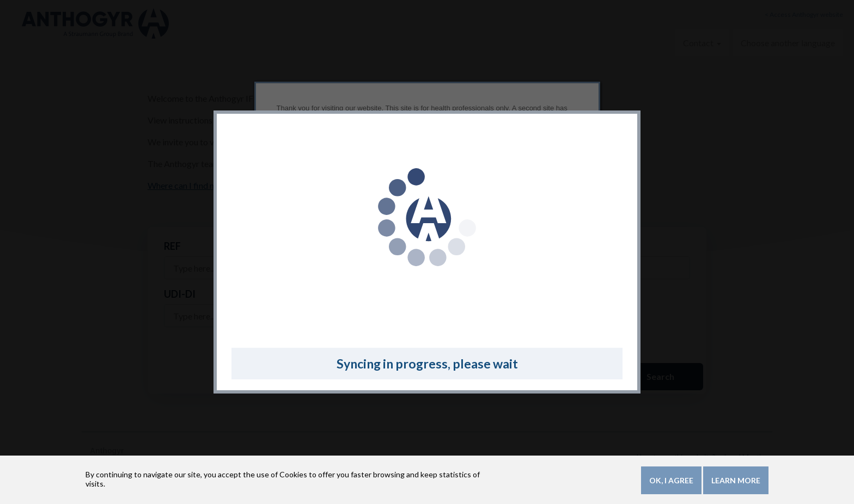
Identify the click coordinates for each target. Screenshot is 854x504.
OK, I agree (671, 482)
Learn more (736, 482)
